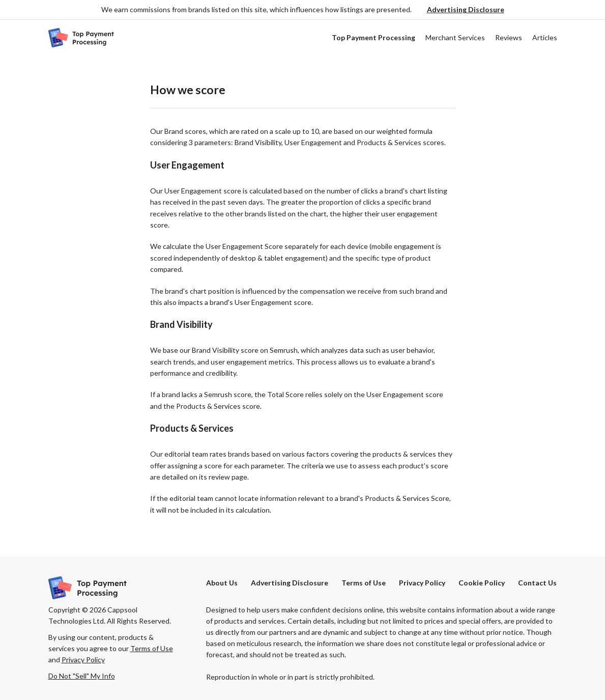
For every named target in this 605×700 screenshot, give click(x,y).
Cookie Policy (482, 583)
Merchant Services (455, 37)
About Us (222, 583)
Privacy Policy (422, 583)
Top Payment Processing (373, 37)
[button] (466, 10)
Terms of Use (364, 583)
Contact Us (537, 583)
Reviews (509, 37)
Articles (545, 37)
